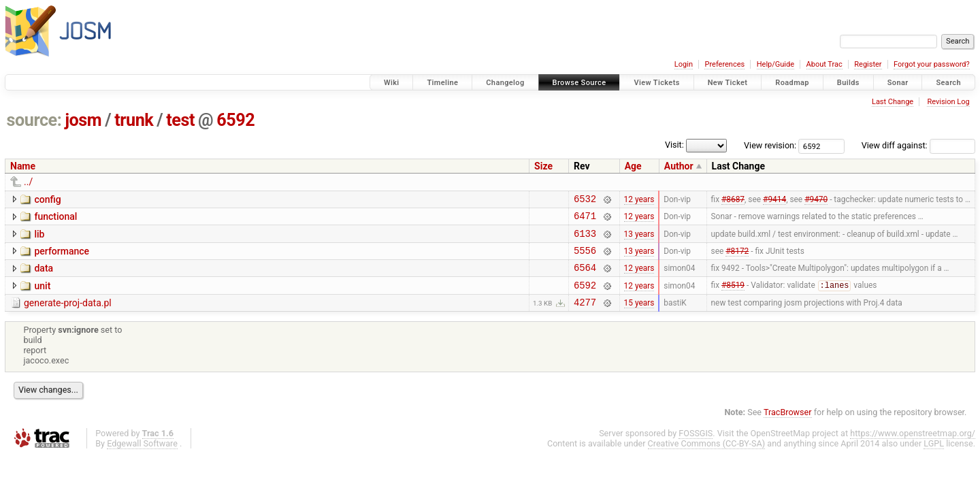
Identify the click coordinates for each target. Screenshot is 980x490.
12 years (639, 200)
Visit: (674, 145)
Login (684, 64)
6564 (585, 277)
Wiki (392, 83)
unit (42, 296)
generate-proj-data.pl (68, 315)
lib (39, 238)
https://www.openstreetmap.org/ (913, 447)
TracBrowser (788, 426)
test (180, 120)
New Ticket (728, 83)
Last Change (893, 102)
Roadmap (792, 83)
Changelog (505, 83)
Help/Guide (775, 64)
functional (55, 218)
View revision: (770, 145)
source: (34, 120)
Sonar (898, 83)
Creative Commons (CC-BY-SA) (707, 458)
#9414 (774, 200)
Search (948, 83)
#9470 (816, 200)
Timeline (442, 83)
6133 (585, 239)
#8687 (733, 200)
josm (83, 120)
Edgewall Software (142, 458)
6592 (235, 120)
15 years (639, 316)
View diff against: (918, 145)
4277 (585, 316)
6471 (585, 219)
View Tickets (656, 83)
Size (543, 166)
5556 (585, 258)
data (44, 276)
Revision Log (948, 102)
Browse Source (579, 83)
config (47, 199)
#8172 (737, 258)
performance (62, 257)
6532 (585, 200)
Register (868, 64)
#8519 (733, 297)
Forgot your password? (932, 64)
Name (23, 166)
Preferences (724, 64)
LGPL (934, 458)
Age (633, 166)
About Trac (824, 64)
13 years (639, 239)
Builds (848, 83)
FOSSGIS (696, 447)
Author (679, 166)
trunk (134, 120)
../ (28, 182)
